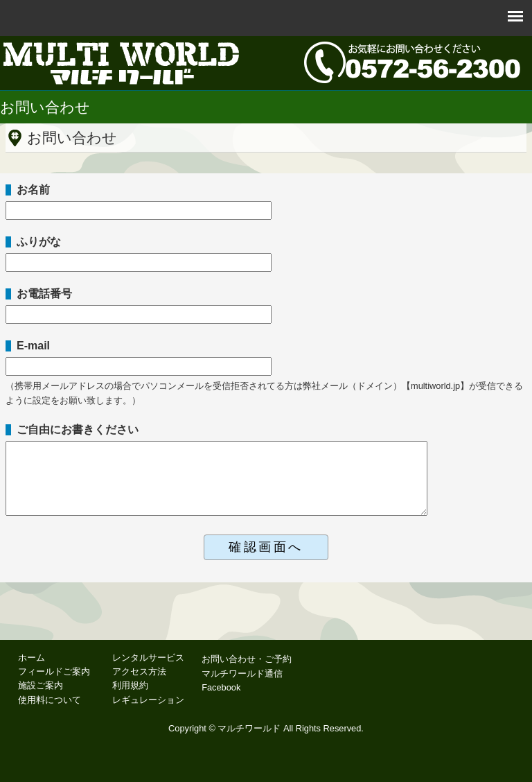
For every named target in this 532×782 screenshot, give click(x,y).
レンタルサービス (148, 658)
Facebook (221, 687)
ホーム (32, 658)
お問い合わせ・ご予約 (247, 659)
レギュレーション (148, 700)
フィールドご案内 (54, 671)
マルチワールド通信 (242, 674)
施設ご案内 (41, 685)
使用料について (50, 700)
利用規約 (130, 685)
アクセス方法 (139, 671)
